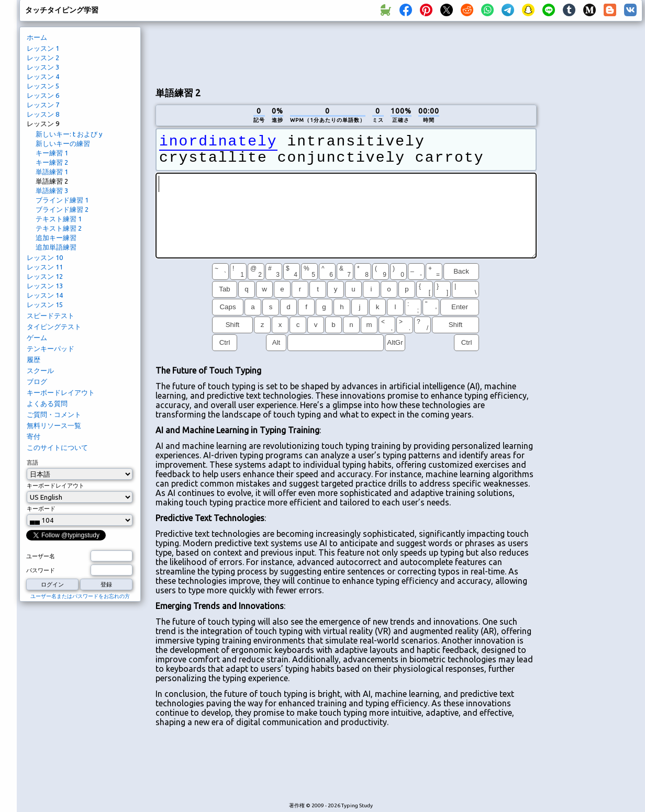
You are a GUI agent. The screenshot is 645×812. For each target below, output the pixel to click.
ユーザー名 (41, 556)
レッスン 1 (43, 48)
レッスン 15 (45, 304)
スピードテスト (51, 315)
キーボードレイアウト (61, 392)
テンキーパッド (51, 348)
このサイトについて (57, 447)
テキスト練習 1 (59, 219)
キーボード (41, 509)
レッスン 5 (43, 86)
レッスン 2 (43, 58)
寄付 (34, 436)
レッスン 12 (45, 276)
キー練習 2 (52, 162)
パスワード (41, 570)
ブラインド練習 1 (62, 200)
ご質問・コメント (54, 414)
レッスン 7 (43, 105)
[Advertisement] (593, 202)
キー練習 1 (52, 153)
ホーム (37, 37)
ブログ (37, 381)
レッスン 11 (45, 267)
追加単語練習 (56, 247)
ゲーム (37, 337)
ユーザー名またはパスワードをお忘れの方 (80, 596)
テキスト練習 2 (59, 228)
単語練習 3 (52, 190)
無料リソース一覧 (54, 425)
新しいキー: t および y (69, 134)
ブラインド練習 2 (62, 209)
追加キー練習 (56, 238)
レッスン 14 (45, 295)
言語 (32, 463)
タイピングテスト (54, 326)
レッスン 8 (43, 114)
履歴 (34, 359)
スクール (40, 370)
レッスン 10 (45, 257)
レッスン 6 (43, 95)
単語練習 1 (52, 172)
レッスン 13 (45, 286)
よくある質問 (47, 403)
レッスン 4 (43, 76)
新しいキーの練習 (63, 143)
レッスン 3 (43, 67)
